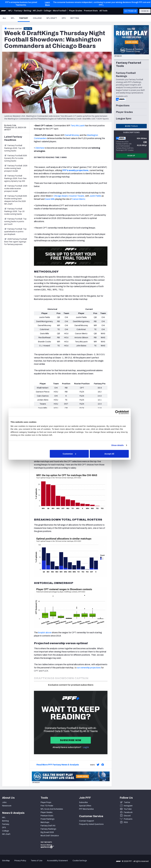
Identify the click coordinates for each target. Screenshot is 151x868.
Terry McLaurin (78, 126)
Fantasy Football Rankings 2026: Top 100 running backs (15, 148)
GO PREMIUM (130, 11)
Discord (127, 816)
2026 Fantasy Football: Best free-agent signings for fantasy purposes (16, 242)
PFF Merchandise (86, 809)
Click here (40, 148)
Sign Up (28, 29)
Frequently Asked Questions (91, 824)
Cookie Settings (80, 861)
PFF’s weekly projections (75, 170)
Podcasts (128, 819)
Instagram (128, 806)
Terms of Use (37, 861)
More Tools (131, 126)
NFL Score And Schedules (52, 809)
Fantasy (25, 18)
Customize (75, 454)
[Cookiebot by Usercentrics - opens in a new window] (122, 412)
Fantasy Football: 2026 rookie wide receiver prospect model (16, 189)
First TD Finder (47, 806)
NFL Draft (52, 18)
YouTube (128, 809)
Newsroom (7, 806)
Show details (122, 445)
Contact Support (87, 821)
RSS (126, 822)
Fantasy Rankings (48, 829)
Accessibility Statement (57, 861)
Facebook (128, 812)
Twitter (127, 802)
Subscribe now (71, 740)
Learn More (47, 4)
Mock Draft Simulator (50, 836)
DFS (64, 18)
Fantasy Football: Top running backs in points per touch (15, 222)
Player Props (46, 802)
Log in (86, 747)
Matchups (45, 822)
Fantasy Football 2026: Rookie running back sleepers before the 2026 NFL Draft (16, 200)
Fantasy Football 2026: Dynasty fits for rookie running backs (16, 158)
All (4, 18)
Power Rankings (48, 819)
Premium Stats (47, 816)
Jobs (4, 802)
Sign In (145, 11)
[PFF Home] (3, 11)
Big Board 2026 (47, 832)
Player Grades (47, 812)
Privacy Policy (20, 861)
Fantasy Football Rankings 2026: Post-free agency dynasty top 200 (15, 178)
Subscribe (83, 802)
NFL (13, 18)
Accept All (114, 454)
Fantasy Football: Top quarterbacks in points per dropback (15, 232)
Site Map (6, 861)
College (37, 18)
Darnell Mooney (72, 135)
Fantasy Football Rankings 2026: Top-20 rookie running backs (14, 211)
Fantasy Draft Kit (48, 826)
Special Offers (85, 806)
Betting (75, 18)
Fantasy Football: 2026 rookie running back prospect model (16, 168)
